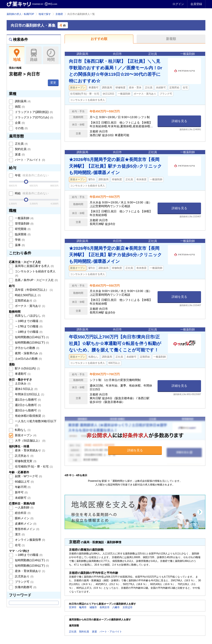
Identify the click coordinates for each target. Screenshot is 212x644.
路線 (34, 55)
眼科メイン (24, 518)
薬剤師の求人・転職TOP (20, 14)
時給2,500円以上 (27, 295)
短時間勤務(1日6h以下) (31, 342)
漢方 (19, 534)
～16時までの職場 (28, 321)
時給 (31, 193)
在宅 (19, 545)
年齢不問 (22, 487)
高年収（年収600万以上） (33, 290)
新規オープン (25, 435)
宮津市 (73, 607)
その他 (21, 128)
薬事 (19, 245)
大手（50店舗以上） (30, 441)
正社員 (21, 144)
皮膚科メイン (25, 524)
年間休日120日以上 (29, 394)
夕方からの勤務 (27, 348)
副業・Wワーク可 (28, 476)
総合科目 (22, 513)
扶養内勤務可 (25, 587)
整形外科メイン (27, 529)
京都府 (59, 14)
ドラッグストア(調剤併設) (33, 112)
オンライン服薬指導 (30, 540)
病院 (19, 107)
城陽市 (93, 607)
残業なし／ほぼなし (30, 316)
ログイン (178, 4)
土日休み (22, 383)
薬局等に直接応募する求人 (34, 266)
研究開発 (22, 229)
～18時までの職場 (28, 332)
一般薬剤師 (24, 218)
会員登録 (196, 4)
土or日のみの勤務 (28, 359)
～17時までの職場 (28, 326)
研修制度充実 (25, 461)
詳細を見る (179, 121)
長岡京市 (105, 607)
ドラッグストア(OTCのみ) (34, 117)
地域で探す (45, 14)
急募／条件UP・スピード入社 (36, 280)
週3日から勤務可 (27, 410)
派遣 (19, 154)
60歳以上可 (24, 482)
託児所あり (24, 456)
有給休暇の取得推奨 (30, 416)
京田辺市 (128, 607)
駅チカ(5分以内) (27, 368)
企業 (19, 123)
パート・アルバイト (30, 160)
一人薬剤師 (24, 507)
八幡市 (116, 607)
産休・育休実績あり (30, 450)
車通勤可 (22, 374)
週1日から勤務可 (27, 400)
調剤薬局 (22, 101)
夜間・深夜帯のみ (28, 353)
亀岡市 (83, 607)
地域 (17, 55)
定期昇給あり (25, 300)
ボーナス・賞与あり (30, 306)
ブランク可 (24, 582)
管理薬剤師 (24, 223)
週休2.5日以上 (26, 389)
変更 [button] (53, 83)
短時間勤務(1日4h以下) (31, 337)
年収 (31, 175)
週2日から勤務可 (27, 405)
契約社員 (22, 149)
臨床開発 (22, 234)
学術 (19, 240)
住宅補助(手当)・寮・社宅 (33, 466)
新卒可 (21, 492)
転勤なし (22, 430)
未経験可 (22, 498)
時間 (51, 55)
